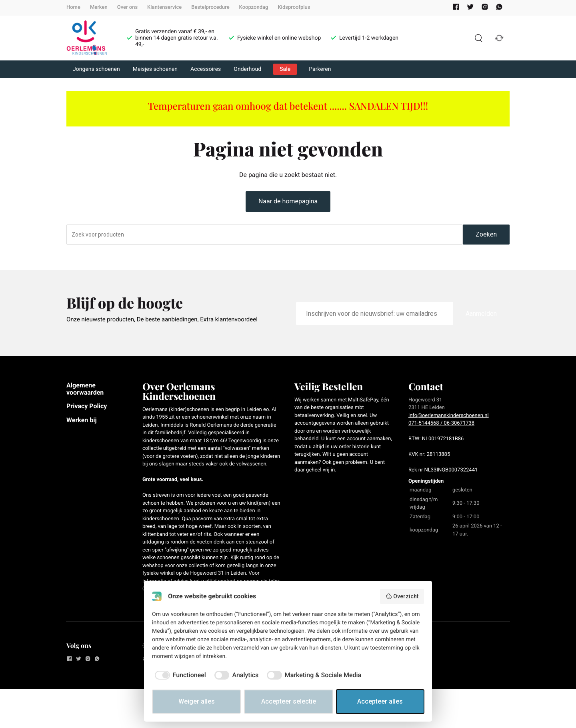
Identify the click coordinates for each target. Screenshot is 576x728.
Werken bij (82, 420)
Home (73, 7)
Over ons (127, 7)
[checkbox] (179, 675)
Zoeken (486, 234)
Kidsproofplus (294, 7)
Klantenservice (164, 7)
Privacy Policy (87, 406)
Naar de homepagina (288, 201)
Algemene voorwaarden (85, 389)
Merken (99, 7)
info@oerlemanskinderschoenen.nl (449, 416)
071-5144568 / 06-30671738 (441, 423)
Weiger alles (197, 701)
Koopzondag (254, 7)
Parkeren (320, 69)
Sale (285, 69)
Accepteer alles (380, 701)
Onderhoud (247, 69)
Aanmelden (481, 314)
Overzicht (402, 596)
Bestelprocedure (210, 7)
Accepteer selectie (289, 701)
